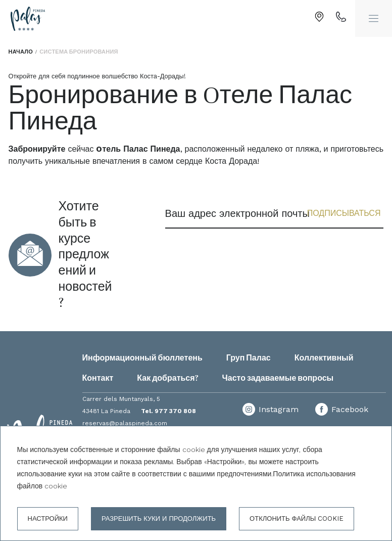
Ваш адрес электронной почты (237, 213)
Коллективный (324, 358)
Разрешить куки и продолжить (159, 519)
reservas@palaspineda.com (125, 423)
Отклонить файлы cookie (297, 519)
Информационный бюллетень (142, 358)
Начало (21, 52)
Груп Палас (249, 358)
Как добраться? (167, 378)
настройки (48, 519)
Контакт (98, 378)
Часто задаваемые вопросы (278, 378)
